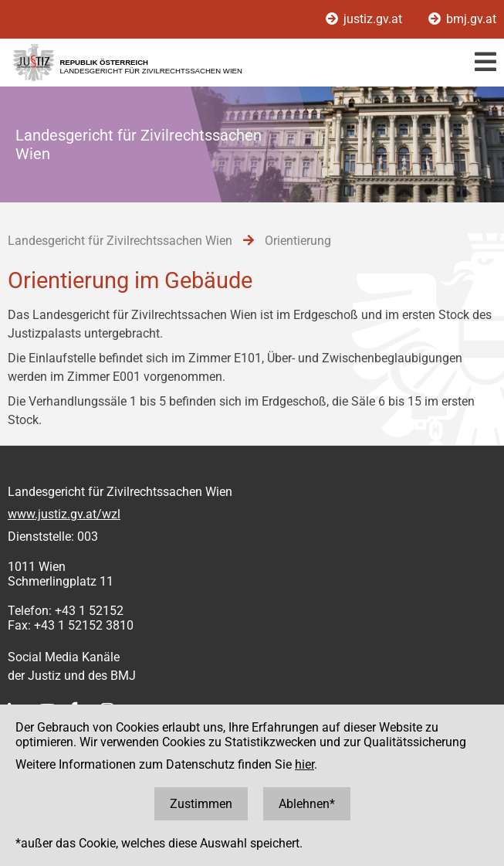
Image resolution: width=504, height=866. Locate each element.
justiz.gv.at (365, 19)
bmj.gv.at (462, 19)
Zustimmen (201, 804)
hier (304, 764)
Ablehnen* (307, 804)
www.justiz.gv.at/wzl (64, 514)
